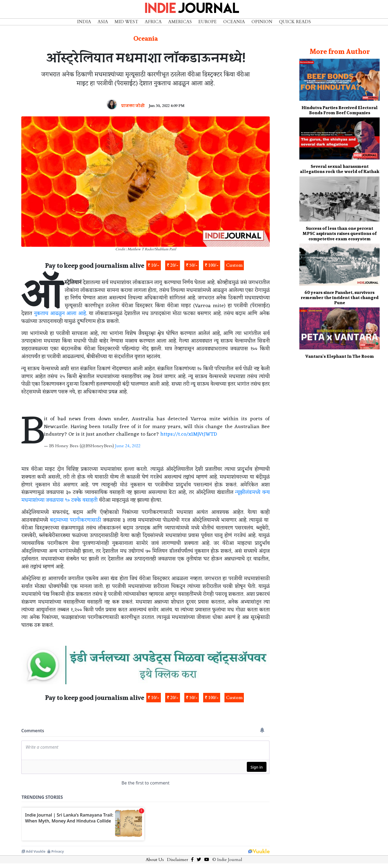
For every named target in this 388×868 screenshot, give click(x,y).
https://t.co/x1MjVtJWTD (189, 434)
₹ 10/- (153, 265)
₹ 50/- (192, 265)
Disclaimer (178, 860)
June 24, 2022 (128, 446)
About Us (155, 860)
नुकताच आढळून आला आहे (60, 314)
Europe (207, 22)
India (84, 22)
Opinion (262, 22)
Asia (103, 22)
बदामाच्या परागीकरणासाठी (76, 520)
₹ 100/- (212, 265)
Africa (153, 22)
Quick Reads (295, 22)
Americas (180, 22)
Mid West (126, 22)
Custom (234, 265)
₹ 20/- (173, 265)
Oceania (234, 22)
